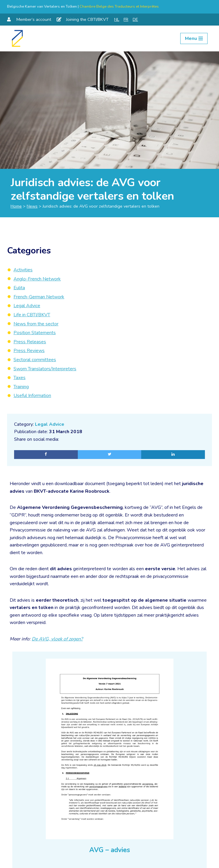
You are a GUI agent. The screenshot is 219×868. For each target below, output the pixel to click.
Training (21, 387)
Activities (23, 270)
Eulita (19, 288)
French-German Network (39, 297)
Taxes (20, 378)
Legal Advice (50, 424)
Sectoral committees (35, 360)
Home (16, 206)
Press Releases (30, 342)
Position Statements (35, 333)
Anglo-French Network (37, 279)
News (32, 206)
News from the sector (36, 324)
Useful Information (32, 396)
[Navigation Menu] (194, 38)
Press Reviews (29, 351)
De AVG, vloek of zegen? (58, 639)
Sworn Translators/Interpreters (45, 369)
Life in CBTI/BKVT (32, 315)
